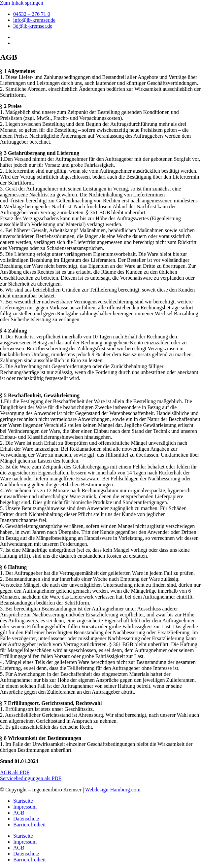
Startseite (23, 801)
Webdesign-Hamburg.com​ (113, 790)
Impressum (25, 807)
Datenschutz (26, 819)
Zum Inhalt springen (22, 3)
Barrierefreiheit (30, 825)
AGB (19, 813)
